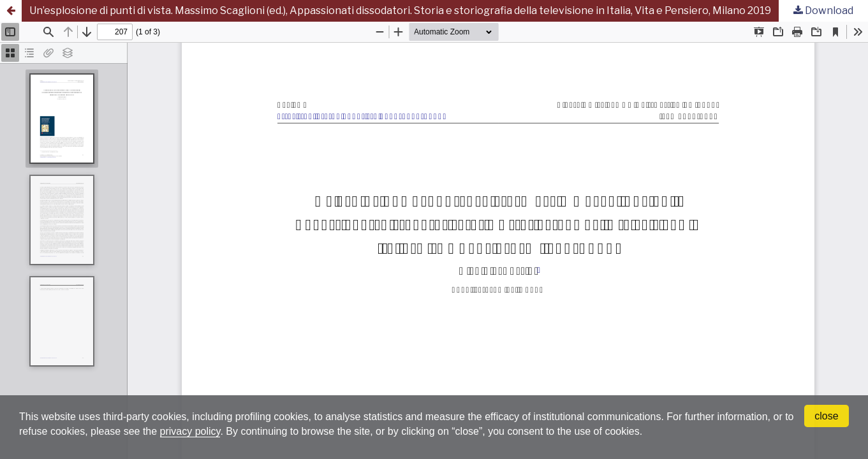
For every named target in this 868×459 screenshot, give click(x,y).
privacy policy (190, 431)
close (826, 416)
